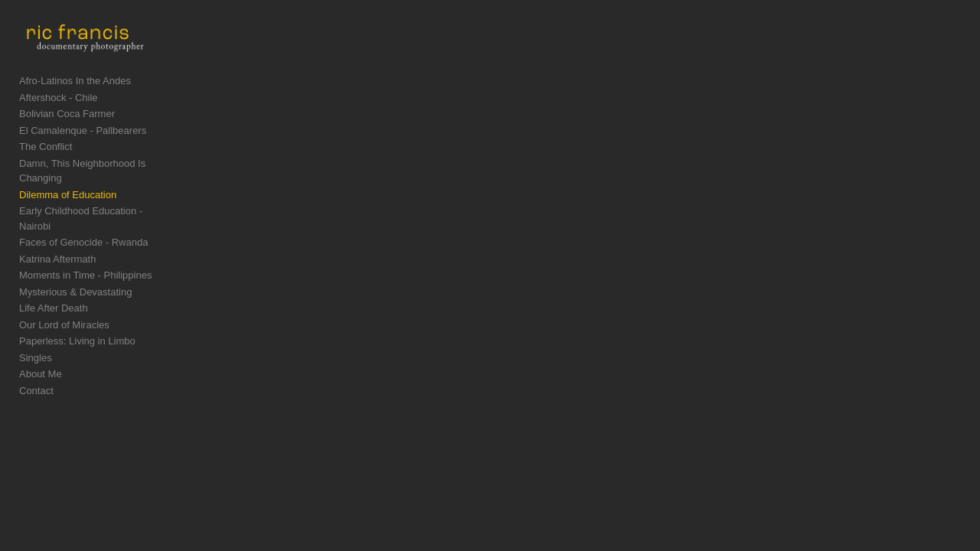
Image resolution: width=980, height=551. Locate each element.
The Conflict (46, 161)
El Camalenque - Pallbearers (83, 145)
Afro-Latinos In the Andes (75, 95)
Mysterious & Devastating (75, 277)
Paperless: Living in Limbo (77, 326)
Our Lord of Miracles (64, 310)
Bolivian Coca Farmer (67, 128)
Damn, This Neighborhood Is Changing (105, 178)
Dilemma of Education (68, 194)
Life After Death (54, 293)
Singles (36, 342)
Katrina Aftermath (57, 244)
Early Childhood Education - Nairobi (98, 211)
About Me (41, 359)
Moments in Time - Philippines (85, 260)
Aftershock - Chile (59, 112)
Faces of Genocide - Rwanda (83, 227)
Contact (36, 375)
